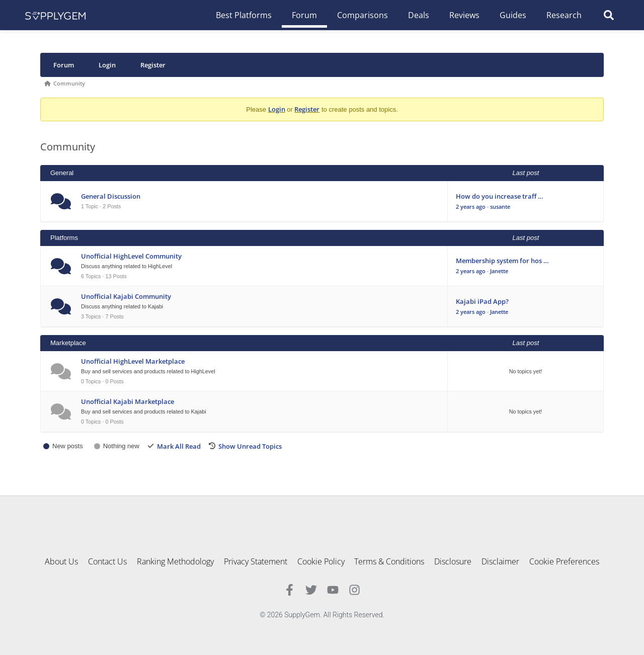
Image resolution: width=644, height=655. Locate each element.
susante (500, 207)
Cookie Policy (321, 561)
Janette (499, 271)
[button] (609, 15)
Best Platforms (244, 15)
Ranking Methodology (175, 561)
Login (107, 65)
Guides (513, 15)
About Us (61, 561)
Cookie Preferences (565, 561)
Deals (419, 15)
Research (564, 15)
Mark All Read (179, 446)
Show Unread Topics (250, 446)
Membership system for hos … (502, 261)
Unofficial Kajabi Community (126, 296)
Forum (304, 15)
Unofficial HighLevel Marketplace (133, 361)
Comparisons (363, 15)
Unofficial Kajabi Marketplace (128, 401)
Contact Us (107, 561)
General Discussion (111, 196)
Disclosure (453, 561)
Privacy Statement (256, 561)
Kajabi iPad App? (482, 301)
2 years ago (471, 207)
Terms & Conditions (390, 561)
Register (153, 65)
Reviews (464, 15)
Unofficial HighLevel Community (131, 256)
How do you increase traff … (500, 196)
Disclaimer (501, 561)
